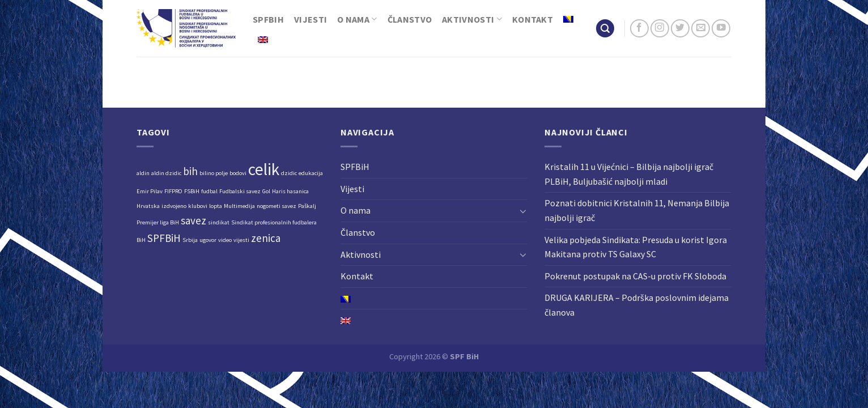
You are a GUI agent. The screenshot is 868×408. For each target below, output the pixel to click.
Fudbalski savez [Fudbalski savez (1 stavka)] (240, 191)
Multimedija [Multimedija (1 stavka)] (239, 206)
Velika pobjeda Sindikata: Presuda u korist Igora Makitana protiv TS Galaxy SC (636, 247)
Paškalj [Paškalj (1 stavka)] (307, 206)
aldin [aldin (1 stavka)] (143, 173)
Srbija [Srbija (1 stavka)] (190, 240)
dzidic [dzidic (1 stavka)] (289, 173)
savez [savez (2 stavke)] (193, 220)
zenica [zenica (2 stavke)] (266, 238)
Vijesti (310, 19)
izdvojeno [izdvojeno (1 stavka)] (174, 206)
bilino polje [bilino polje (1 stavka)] (214, 173)
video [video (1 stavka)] (225, 240)
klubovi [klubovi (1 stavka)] (198, 206)
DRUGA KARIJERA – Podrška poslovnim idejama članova (637, 305)
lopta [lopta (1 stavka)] (216, 206)
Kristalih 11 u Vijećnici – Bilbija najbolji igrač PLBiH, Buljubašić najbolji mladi (629, 174)
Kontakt (533, 19)
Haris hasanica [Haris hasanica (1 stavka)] (290, 191)
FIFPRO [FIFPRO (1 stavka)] (173, 191)
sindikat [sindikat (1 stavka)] (219, 222)
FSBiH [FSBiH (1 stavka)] (192, 191)
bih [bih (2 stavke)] (190, 171)
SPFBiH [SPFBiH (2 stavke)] (164, 238)
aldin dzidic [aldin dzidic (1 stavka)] (166, 173)
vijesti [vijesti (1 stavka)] (241, 240)
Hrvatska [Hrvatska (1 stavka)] (148, 206)
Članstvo (410, 19)
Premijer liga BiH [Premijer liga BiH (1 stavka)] (158, 222)
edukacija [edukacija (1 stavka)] (311, 173)
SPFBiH (268, 19)
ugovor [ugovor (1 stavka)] (208, 240)
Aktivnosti (472, 19)
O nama (357, 19)
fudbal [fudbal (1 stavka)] (209, 191)
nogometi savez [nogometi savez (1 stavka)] (276, 206)
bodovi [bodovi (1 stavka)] (238, 173)
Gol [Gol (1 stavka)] (266, 191)
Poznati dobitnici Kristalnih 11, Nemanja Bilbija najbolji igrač (637, 210)
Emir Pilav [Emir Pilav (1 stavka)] (150, 191)
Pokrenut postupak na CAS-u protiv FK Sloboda (635, 276)
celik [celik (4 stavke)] (264, 169)
